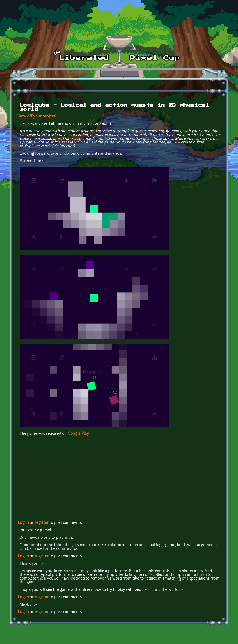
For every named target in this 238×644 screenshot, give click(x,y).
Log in (23, 523)
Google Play (78, 434)
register (42, 523)
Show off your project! (36, 117)
